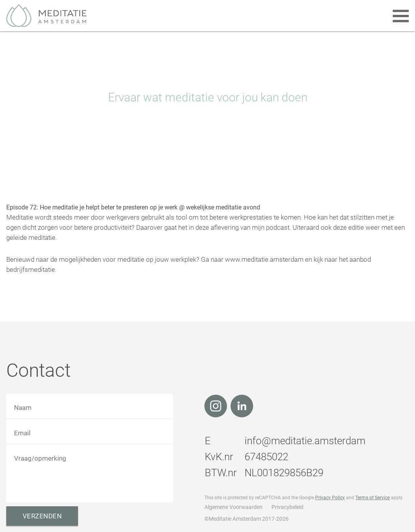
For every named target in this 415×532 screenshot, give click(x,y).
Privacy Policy (330, 498)
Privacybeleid (287, 507)
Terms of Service (372, 498)
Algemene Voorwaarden (233, 507)
